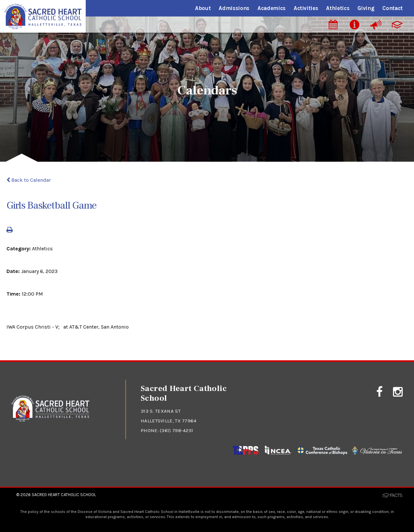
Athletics (338, 8)
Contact (392, 8)
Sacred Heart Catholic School (64, 495)
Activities (306, 8)
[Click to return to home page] (50, 420)
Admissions (234, 8)
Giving (366, 8)
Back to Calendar (29, 180)
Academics (272, 8)
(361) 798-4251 (176, 430)
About (203, 8)
